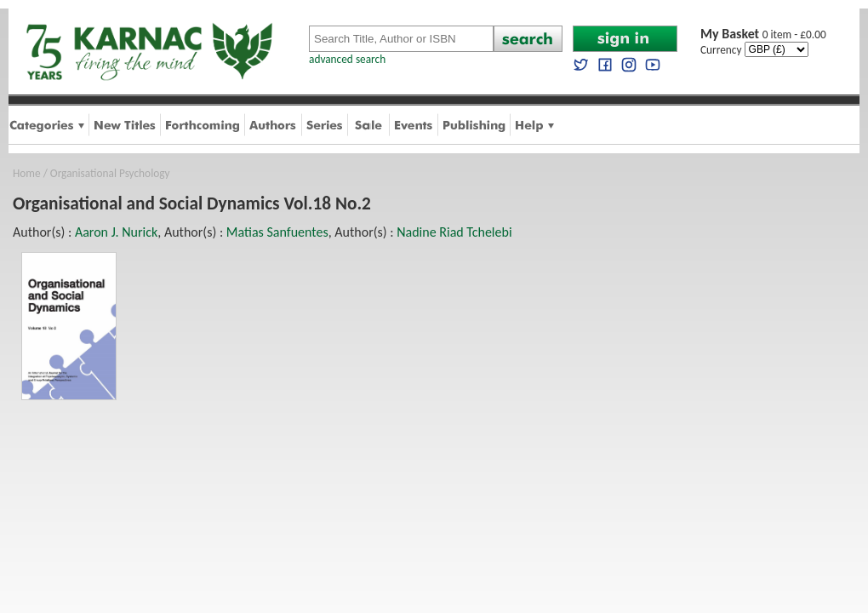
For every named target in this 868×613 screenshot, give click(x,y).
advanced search (347, 59)
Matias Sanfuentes (277, 232)
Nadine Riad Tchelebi (454, 232)
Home (27, 173)
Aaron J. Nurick (116, 232)
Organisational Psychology (110, 173)
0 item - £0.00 (763, 34)
